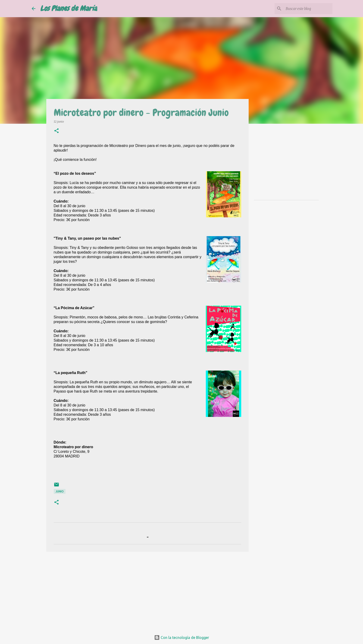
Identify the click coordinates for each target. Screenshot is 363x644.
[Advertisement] (147, 591)
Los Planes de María (69, 8)
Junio (60, 491)
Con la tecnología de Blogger (182, 638)
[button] (56, 131)
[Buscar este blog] (308, 9)
